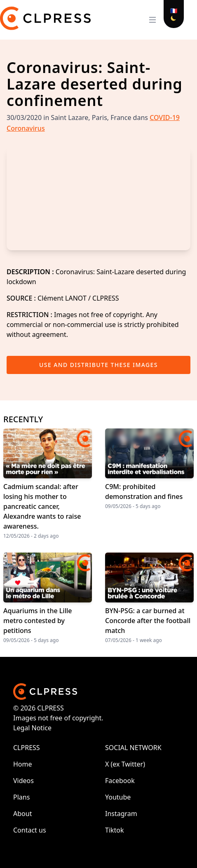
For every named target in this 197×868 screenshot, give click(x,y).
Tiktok (115, 830)
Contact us (30, 830)
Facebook (120, 781)
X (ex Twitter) (125, 764)
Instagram (121, 814)
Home (23, 764)
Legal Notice (32, 728)
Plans (21, 797)
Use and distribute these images (98, 365)
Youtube (118, 797)
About (22, 814)
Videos (23, 781)
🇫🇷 (174, 11)
